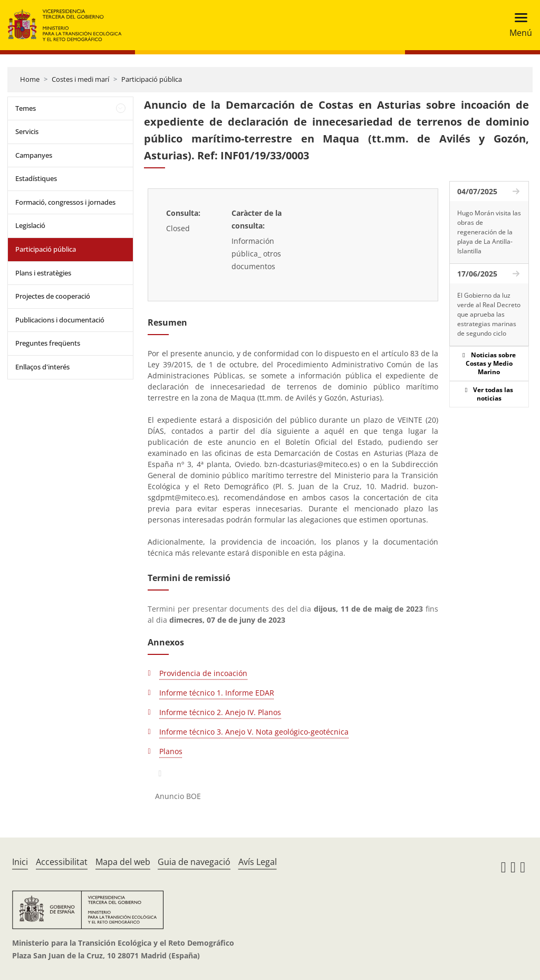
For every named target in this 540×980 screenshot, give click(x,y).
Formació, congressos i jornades (65, 202)
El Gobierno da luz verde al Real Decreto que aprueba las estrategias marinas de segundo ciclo (489, 314)
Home (30, 79)
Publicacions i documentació (60, 320)
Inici (20, 862)
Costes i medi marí (80, 79)
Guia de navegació (194, 862)
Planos (171, 751)
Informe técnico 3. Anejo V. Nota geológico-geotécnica (254, 732)
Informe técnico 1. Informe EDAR (217, 693)
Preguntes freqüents (48, 343)
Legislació (30, 225)
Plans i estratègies (43, 273)
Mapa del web (123, 862)
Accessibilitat (62, 862)
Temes (26, 108)
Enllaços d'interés (42, 367)
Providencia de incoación (203, 673)
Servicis (27, 131)
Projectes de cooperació (53, 296)
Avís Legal (258, 862)
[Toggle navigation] (518, 25)
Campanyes (34, 155)
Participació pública (152, 79)
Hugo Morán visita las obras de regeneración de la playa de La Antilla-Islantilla (489, 232)
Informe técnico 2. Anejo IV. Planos (220, 712)
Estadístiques (36, 178)
